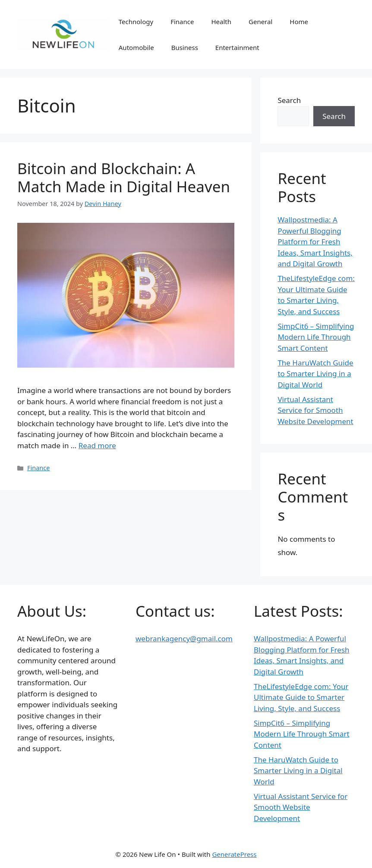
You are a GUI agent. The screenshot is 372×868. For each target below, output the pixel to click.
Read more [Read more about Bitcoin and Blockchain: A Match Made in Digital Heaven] (97, 445)
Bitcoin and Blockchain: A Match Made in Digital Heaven (124, 177)
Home (299, 22)
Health (221, 22)
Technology (136, 22)
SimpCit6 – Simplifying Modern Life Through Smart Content (316, 337)
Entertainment (237, 47)
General (260, 22)
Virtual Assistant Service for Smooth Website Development (315, 410)
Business (185, 47)
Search (289, 100)
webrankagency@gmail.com (184, 639)
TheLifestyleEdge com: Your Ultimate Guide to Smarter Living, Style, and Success (301, 697)
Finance (182, 22)
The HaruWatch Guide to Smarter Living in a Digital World (315, 374)
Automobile (136, 47)
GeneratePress (234, 854)
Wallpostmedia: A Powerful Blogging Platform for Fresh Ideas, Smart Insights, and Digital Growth (315, 242)
